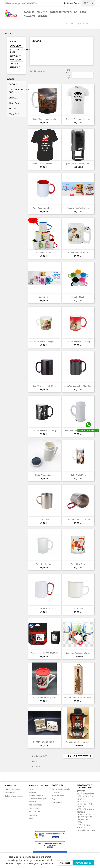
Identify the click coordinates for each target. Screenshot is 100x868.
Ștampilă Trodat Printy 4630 (78, 164)
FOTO (83, 12)
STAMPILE (42, 12)
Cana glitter (44, 297)
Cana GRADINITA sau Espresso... (44, 342)
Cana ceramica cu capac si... (44, 697)
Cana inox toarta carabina (78, 519)
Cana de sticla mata (44, 564)
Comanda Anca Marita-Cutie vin (78, 697)
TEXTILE (14, 64)
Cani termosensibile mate (44, 386)
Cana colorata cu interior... (44, 208)
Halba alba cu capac (44, 475)
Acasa (13, 41)
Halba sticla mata (78, 475)
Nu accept (65, 863)
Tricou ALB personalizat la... (78, 119)
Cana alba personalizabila (44, 119)
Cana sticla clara (78, 564)
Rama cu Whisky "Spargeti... (78, 742)
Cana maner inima (44, 253)
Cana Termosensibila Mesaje (44, 430)
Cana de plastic (78, 297)
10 (76, 756)
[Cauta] (79, 23)
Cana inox (44, 519)
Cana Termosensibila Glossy (78, 342)
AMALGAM (29, 16)
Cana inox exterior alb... (44, 608)
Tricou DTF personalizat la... (44, 164)
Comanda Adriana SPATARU (78, 653)
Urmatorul (85, 756)
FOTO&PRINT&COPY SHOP (64, 12)
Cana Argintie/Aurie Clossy (78, 208)
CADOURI (29, 12)
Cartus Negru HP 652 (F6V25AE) (44, 653)
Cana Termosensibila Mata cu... (78, 386)
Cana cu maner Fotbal (78, 253)
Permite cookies (83, 863)
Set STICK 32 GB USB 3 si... (44, 742)
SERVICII (42, 16)
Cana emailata (78, 608)
